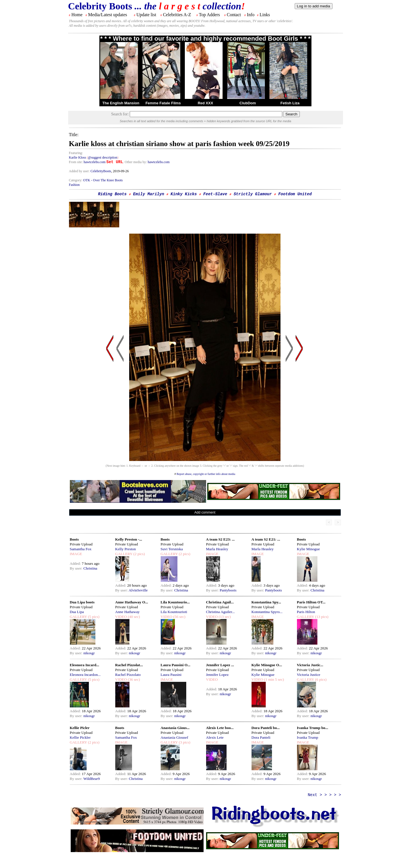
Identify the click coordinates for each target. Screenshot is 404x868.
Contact (234, 15)
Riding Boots (112, 194)
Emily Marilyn (149, 194)
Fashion (74, 185)
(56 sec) (179, 617)
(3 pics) (184, 742)
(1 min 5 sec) (274, 679)
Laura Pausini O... (176, 665)
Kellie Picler (80, 728)
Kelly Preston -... (129, 539)
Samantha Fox (81, 549)
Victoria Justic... (310, 665)
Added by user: (80, 171)
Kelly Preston (126, 549)
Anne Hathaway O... (132, 602)
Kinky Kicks (184, 194)
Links (265, 15)
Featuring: (76, 153)
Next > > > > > (325, 795)
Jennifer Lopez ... (220, 665)
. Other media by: (135, 162)
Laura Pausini (171, 675)
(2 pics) (139, 554)
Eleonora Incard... (85, 665)
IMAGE (76, 554)
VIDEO (121, 617)
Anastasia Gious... (175, 728)
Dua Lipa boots (82, 602)
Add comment (205, 512)
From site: (76, 162)
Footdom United (295, 194)
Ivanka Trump (308, 737)
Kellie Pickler (80, 737)
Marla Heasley (217, 549)
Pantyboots (228, 590)
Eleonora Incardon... (85, 675)
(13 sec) (224, 617)
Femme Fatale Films (163, 103)
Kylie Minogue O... (267, 665)
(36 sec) (133, 679)
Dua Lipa (77, 612)
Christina (90, 568)
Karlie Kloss (78, 157)
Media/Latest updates (107, 15)
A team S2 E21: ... (266, 539)
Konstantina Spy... (266, 602)
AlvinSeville (138, 590)
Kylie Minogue (308, 549)
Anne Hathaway (127, 612)
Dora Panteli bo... (266, 728)
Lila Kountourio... (175, 602)
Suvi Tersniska (172, 549)
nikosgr (89, 653)
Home (77, 15)
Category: (76, 180)
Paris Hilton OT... (311, 602)
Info (251, 15)
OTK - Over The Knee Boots (103, 180)
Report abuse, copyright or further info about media (206, 474)
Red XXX (205, 103)
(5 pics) (93, 617)
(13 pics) (321, 617)
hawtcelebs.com (95, 162)
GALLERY (124, 554)
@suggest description (103, 157)
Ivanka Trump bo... (313, 728)
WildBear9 (91, 779)
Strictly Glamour (253, 194)
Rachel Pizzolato (128, 675)
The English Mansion (121, 103)
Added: (76, 563)
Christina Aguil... (220, 602)
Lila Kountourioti (174, 612)
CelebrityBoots (101, 171)
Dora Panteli (261, 737)
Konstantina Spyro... (267, 612)
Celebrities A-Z (177, 15)
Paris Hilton (306, 612)
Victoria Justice (309, 675)
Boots (74, 539)
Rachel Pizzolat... (129, 665)
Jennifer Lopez (217, 675)
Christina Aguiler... (220, 612)
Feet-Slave (215, 194)
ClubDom (248, 103)
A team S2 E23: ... (220, 539)
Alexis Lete (215, 737)
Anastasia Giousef (174, 737)
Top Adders (209, 15)
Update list (146, 15)
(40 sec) (133, 617)
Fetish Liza (290, 103)
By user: (77, 568)
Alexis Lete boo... (220, 728)
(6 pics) (320, 679)
